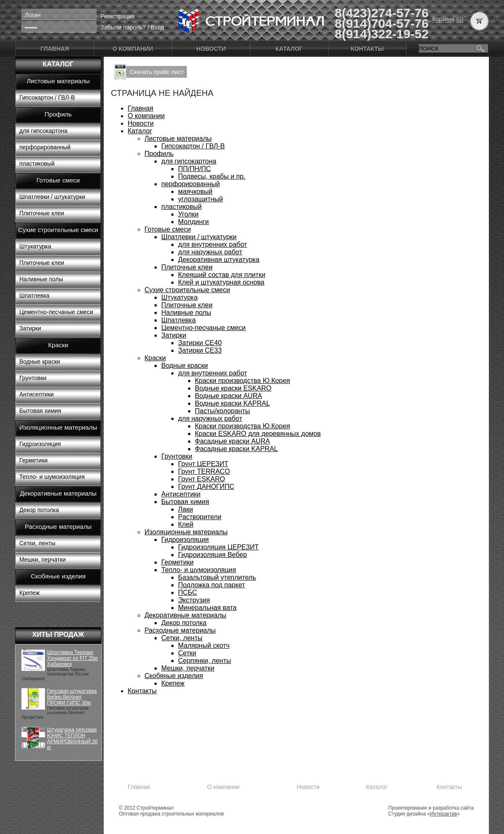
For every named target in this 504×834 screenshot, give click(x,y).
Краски (58, 345)
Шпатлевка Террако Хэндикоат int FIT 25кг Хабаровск (73, 658)
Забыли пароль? (123, 27)
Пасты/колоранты (222, 411)
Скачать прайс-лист (157, 72)
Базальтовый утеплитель (217, 577)
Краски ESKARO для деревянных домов (258, 434)
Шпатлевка (34, 296)
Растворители (200, 517)
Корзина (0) (448, 19)
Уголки (188, 214)
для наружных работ (210, 252)
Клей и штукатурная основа (221, 282)
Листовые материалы (58, 81)
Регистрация (118, 16)
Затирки (30, 328)
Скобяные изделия (58, 576)
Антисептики (37, 394)
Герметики (33, 460)
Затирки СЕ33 (200, 350)
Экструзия (194, 600)
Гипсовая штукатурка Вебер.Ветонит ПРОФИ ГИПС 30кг (72, 697)
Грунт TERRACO (204, 471)
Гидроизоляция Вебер (213, 555)
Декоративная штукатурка (219, 260)
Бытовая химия (40, 411)
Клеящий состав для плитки (222, 275)
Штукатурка (35, 246)
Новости (211, 49)
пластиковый (37, 164)
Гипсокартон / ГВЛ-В (47, 98)
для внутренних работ (213, 244)
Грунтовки (33, 378)
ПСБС (188, 593)
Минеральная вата (207, 608)
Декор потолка (39, 510)
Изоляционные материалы (58, 427)
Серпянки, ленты (205, 661)
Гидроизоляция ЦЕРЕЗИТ (218, 547)
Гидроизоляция (40, 444)
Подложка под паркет (211, 585)
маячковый (195, 191)
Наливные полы (41, 279)
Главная (55, 49)
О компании (133, 49)
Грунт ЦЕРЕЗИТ (203, 464)
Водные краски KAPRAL (232, 403)
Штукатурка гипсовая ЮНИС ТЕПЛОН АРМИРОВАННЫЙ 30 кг (72, 739)
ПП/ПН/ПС (194, 169)
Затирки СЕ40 (200, 343)
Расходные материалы (58, 527)
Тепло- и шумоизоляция (52, 477)
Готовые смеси (58, 180)
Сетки (187, 653)
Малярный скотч (204, 645)
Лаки (185, 509)
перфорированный (45, 147)
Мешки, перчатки (43, 560)
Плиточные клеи (42, 213)
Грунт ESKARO (202, 479)
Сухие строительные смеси (58, 230)
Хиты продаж (58, 635)
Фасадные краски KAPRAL (236, 449)
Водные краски (40, 362)
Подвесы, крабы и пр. (212, 176)
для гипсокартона (43, 131)
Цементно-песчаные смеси (56, 312)
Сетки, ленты (37, 543)
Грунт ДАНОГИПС (206, 487)
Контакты (367, 49)
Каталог (289, 49)
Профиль (58, 114)
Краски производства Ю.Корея (243, 381)
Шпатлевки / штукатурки (52, 197)
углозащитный (201, 199)
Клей (186, 524)
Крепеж (29, 593)
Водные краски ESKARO (233, 388)
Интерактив (444, 814)
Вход (157, 27)
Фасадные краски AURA (232, 441)
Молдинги (193, 222)
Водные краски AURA (228, 396)
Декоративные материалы (58, 493)
